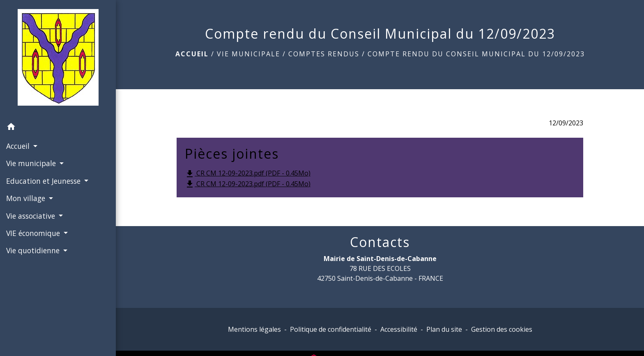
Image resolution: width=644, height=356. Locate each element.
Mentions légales (254, 329)
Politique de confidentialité (331, 329)
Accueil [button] (19, 146)
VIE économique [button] (34, 233)
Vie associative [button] (32, 216)
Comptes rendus (324, 54)
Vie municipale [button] (32, 163)
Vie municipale (248, 54)
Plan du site (444, 329)
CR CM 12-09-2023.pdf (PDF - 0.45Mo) (248, 174)
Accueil (192, 54)
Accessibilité (399, 329)
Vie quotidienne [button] (34, 250)
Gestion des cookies (502, 329)
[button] (58, 128)
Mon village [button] (27, 198)
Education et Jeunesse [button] (44, 181)
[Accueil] (58, 59)
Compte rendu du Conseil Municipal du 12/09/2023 (476, 54)
